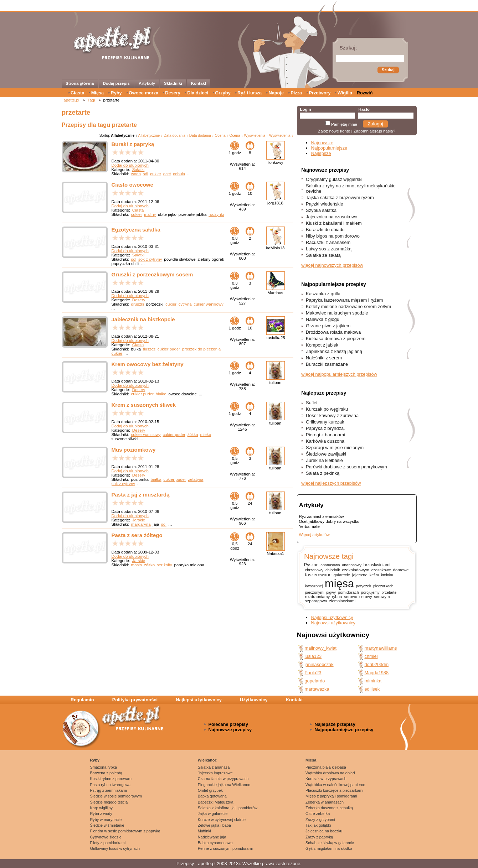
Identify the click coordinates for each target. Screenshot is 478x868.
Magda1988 (377, 673)
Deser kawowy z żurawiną (332, 415)
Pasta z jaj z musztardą (141, 495)
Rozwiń (365, 93)
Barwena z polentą (106, 773)
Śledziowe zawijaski (326, 454)
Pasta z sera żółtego (137, 535)
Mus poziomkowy (134, 450)
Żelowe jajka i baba (214, 825)
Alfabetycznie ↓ (150, 136)
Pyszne (311, 565)
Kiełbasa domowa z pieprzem (336, 339)
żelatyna (196, 479)
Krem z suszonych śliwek (144, 405)
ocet (167, 174)
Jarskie (139, 520)
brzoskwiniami (377, 565)
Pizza (296, 93)
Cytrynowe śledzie (106, 837)
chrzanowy (314, 570)
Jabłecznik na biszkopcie (143, 319)
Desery (173, 93)
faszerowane (318, 575)
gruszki (138, 304)
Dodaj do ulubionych (130, 165)
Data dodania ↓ (202, 136)
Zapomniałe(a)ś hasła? (374, 131)
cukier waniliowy (209, 304)
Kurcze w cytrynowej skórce (222, 820)
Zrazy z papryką (319, 837)
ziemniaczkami (342, 601)
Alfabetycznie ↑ (124, 136)
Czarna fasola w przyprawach (223, 779)
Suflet (312, 403)
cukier (156, 174)
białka (156, 479)
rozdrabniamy (317, 597)
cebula (179, 174)
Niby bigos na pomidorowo (333, 236)
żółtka (193, 435)
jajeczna (360, 575)
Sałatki (138, 170)
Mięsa (98, 93)
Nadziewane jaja (212, 837)
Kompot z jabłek (322, 345)
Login (305, 109)
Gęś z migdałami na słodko (329, 848)
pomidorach (348, 592)
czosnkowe (381, 570)
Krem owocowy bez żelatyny (148, 364)
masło (137, 565)
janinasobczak (319, 664)
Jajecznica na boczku (324, 831)
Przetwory (320, 93)
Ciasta (77, 93)
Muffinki (204, 831)
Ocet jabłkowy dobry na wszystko (329, 521)
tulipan (276, 383)
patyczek (364, 586)
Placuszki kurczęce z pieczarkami (334, 790)
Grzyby (223, 93)
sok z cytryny (150, 259)
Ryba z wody (101, 814)
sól (146, 174)
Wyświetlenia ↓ (281, 136)
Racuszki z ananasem (328, 242)
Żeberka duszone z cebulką (329, 808)
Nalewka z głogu (323, 319)
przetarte (389, 592)
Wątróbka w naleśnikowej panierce (335, 785)
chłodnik (333, 570)
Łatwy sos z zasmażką (329, 249)
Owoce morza (143, 93)
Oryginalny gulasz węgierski (334, 179)
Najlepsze (321, 153)
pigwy (331, 592)
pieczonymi (315, 592)
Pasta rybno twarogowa (110, 785)
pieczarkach (383, 586)
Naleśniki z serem (324, 358)
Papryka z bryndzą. (325, 428)
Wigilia (345, 93)
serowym (382, 597)
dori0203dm (377, 664)
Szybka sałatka (321, 210)
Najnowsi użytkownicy (333, 623)
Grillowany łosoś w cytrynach (115, 848)
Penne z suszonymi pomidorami (225, 848)
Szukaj (388, 70)
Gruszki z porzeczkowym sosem (152, 274)
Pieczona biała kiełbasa (326, 767)
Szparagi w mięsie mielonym (335, 448)
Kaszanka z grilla (323, 294)
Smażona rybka (104, 767)
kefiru (374, 575)
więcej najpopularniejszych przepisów (339, 374)
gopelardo (315, 681)
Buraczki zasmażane (327, 364)
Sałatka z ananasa (214, 767)
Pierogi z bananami (325, 435)
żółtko (149, 565)
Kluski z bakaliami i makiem (334, 223)
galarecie (342, 575)
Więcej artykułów (314, 535)
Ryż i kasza (250, 93)
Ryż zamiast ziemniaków (322, 516)
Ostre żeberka (318, 814)
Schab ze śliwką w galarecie (330, 843)
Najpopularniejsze (329, 148)
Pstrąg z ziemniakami (109, 790)
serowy (366, 597)
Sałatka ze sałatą (323, 255)
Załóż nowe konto (334, 131)
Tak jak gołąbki (318, 825)
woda (136, 174)
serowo (351, 597)
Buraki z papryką (133, 144)
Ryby (116, 93)
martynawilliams (381, 648)
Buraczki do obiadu (325, 230)
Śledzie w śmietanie (107, 825)
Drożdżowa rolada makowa (333, 332)
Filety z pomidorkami (108, 843)
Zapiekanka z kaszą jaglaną (334, 351)
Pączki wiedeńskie (325, 204)
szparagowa (316, 601)
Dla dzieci (198, 93)
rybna (337, 597)
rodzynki (216, 214)
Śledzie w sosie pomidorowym (116, 796)
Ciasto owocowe (132, 185)
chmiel (371, 656)
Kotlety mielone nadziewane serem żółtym (348, 306)
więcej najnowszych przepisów (332, 265)
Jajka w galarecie (213, 814)
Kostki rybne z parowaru (111, 779)
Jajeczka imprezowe (215, 773)
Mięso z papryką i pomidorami (331, 796)
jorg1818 (275, 203)
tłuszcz (149, 349)
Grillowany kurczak (325, 422)
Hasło (364, 109)
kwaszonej (314, 586)
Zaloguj (375, 124)
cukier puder (169, 349)
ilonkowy (275, 162)
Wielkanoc (207, 760)
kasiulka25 (275, 338)
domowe (401, 570)
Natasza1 (275, 553)
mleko (205, 435)
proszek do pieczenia (201, 349)
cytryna (185, 304)
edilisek (372, 689)
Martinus (275, 293)
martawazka (317, 689)
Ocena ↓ (236, 136)
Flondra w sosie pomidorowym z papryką (125, 831)
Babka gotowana (212, 796)
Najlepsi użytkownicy (332, 617)
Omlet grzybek (210, 790)
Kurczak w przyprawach (326, 779)
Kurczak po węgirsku (327, 409)
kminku (387, 575)
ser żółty (165, 565)
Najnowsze (322, 143)
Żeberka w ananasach (325, 802)
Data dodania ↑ (176, 136)
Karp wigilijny (101, 808)
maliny (150, 214)
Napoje (276, 93)
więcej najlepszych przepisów (331, 483)
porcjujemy (370, 592)
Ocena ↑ (222, 136)
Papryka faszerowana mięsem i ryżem (344, 300)
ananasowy (352, 565)
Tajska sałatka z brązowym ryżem (340, 197)
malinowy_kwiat (321, 648)
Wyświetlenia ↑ (256, 136)
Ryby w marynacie (106, 820)
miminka (373, 681)
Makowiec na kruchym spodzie (337, 313)
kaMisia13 (276, 248)
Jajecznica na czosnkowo (331, 217)
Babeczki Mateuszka (216, 802)
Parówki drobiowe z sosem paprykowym (346, 467)
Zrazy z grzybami (320, 820)
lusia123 (313, 656)
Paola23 (313, 673)
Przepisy (185, 864)
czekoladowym (356, 570)
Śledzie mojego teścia (109, 802)
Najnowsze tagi (329, 556)
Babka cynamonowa (215, 843)
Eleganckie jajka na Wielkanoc (224, 785)
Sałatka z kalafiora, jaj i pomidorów (228, 808)
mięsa (339, 584)
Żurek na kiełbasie (324, 460)
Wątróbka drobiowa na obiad (330, 773)
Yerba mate (309, 526)
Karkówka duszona (325, 441)
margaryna (141, 524)
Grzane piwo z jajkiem (328, 326)
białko (161, 394)
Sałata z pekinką (323, 473)
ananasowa (330, 565)
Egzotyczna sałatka (136, 230)
